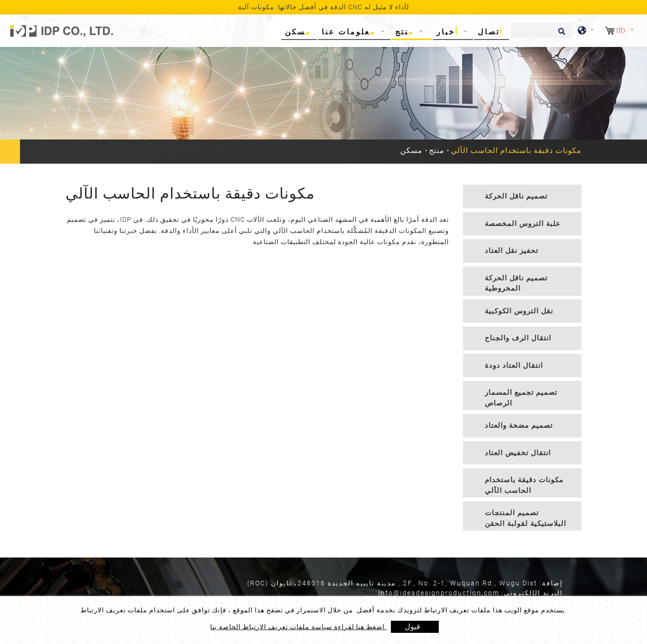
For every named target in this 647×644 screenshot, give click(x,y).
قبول (413, 627)
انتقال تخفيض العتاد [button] (518, 453)
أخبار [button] (449, 32)
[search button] (560, 34)
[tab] (522, 196)
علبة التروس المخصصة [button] (523, 224)
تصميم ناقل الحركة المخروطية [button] (516, 283)
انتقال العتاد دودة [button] (514, 365)
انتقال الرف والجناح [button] (518, 338)
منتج (437, 150)
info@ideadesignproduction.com (439, 593)
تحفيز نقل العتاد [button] (512, 251)
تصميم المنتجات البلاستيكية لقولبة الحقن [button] (525, 518)
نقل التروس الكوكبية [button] (519, 311)
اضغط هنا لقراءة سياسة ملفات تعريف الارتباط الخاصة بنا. (298, 627)
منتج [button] (406, 32)
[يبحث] (541, 30)
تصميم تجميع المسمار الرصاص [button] (521, 398)
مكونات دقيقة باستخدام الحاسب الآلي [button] (524, 485)
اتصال (490, 32)
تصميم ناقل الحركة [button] (516, 196)
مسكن (300, 31)
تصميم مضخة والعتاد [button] (519, 425)
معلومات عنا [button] (350, 32)
